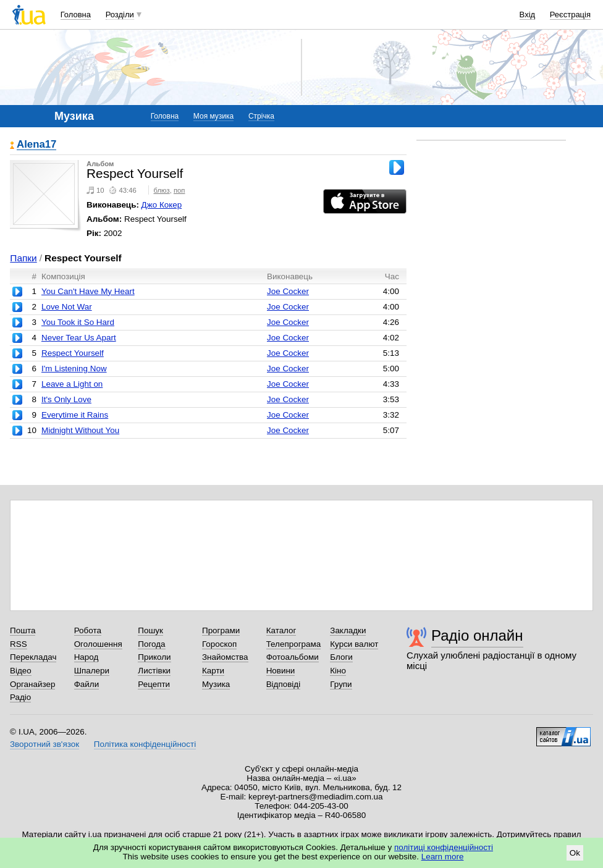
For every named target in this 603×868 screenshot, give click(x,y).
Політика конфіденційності (145, 744)
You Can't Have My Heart (88, 291)
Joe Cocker (288, 291)
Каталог (281, 630)
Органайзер (32, 684)
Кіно (338, 671)
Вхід (528, 15)
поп (179, 190)
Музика (216, 684)
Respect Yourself (73, 353)
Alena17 (36, 145)
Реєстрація (570, 15)
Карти (213, 671)
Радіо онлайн (477, 635)
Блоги (341, 657)
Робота (88, 630)
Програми (221, 630)
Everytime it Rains (75, 415)
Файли (87, 684)
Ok (575, 853)
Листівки (154, 671)
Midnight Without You (80, 430)
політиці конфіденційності (444, 847)
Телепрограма (294, 644)
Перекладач (33, 657)
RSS (19, 644)
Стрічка (261, 116)
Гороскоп (219, 644)
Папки (23, 258)
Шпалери (92, 671)
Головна (76, 15)
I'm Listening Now (74, 369)
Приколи (154, 657)
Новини (281, 671)
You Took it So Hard (78, 322)
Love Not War (67, 307)
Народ (86, 657)
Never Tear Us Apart (79, 338)
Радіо (20, 697)
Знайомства (225, 657)
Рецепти (154, 684)
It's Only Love (66, 399)
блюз (162, 190)
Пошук (150, 630)
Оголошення (98, 644)
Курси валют (354, 644)
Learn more (443, 857)
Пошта (23, 630)
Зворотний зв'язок (44, 744)
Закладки (348, 630)
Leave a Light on (72, 384)
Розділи (120, 15)
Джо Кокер (162, 205)
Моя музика (213, 116)
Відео (21, 671)
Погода (151, 644)
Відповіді (284, 684)
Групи (341, 684)
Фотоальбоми (293, 657)
